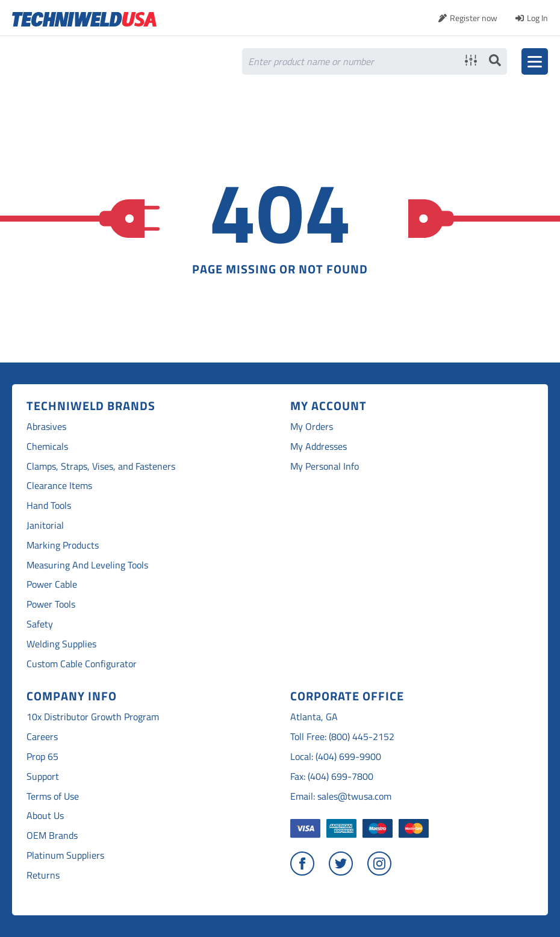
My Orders (312, 427)
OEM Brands (52, 836)
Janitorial (45, 525)
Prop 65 (42, 757)
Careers (42, 737)
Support (43, 777)
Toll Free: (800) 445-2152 (342, 737)
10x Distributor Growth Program (93, 717)
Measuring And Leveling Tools (87, 565)
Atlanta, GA (314, 717)
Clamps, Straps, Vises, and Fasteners (101, 466)
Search (495, 60)
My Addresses (319, 447)
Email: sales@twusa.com (341, 796)
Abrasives (46, 427)
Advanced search (471, 60)
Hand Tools (49, 506)
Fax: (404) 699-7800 (332, 777)
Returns (43, 875)
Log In (537, 18)
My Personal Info (325, 466)
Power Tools (51, 604)
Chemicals (47, 447)
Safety (40, 624)
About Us (45, 816)
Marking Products (63, 545)
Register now (474, 18)
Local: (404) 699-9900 (336, 757)
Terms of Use (53, 796)
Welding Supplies (61, 644)
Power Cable (52, 584)
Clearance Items (59, 486)
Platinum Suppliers (65, 855)
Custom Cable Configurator (82, 664)
